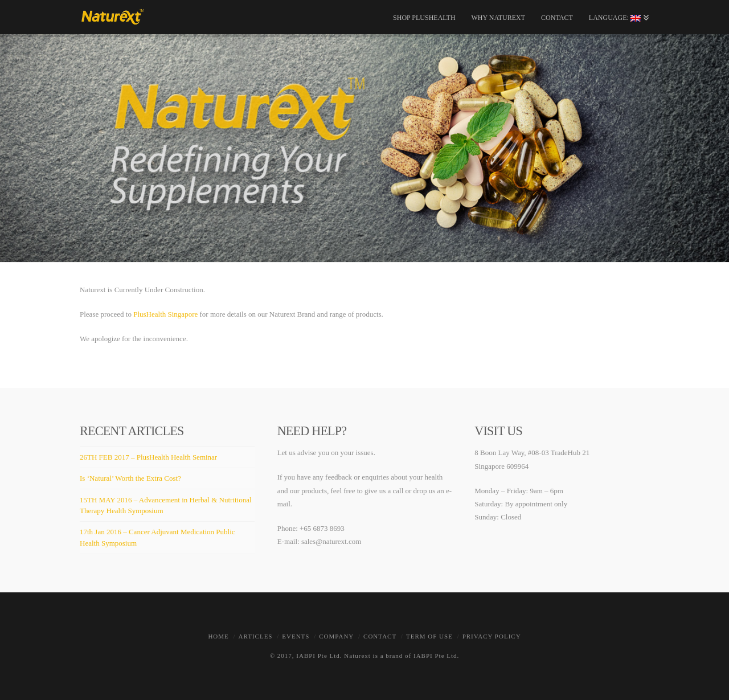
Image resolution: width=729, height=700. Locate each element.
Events (296, 636)
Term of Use (429, 636)
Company (336, 636)
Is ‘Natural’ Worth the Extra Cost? (130, 478)
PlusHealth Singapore (165, 314)
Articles (256, 636)
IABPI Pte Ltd (318, 656)
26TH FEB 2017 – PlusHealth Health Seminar (148, 457)
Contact (380, 636)
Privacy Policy (492, 636)
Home (218, 636)
